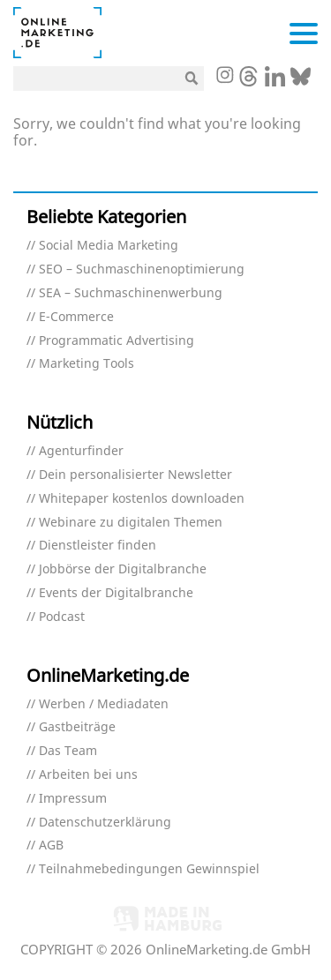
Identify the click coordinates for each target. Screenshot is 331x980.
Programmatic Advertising (117, 341)
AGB (51, 845)
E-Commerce (76, 317)
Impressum (73, 799)
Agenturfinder (81, 451)
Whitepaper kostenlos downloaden (142, 499)
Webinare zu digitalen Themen (131, 523)
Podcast (62, 617)
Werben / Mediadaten (104, 704)
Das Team (68, 751)
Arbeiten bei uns (88, 775)
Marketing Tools (87, 364)
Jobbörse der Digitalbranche (123, 569)
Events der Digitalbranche (116, 593)
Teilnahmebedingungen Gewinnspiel (149, 869)
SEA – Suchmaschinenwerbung (131, 293)
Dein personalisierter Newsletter (135, 475)
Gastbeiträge (77, 727)
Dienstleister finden (98, 546)
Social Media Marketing (109, 246)
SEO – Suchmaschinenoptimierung (142, 269)
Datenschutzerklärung (105, 823)
